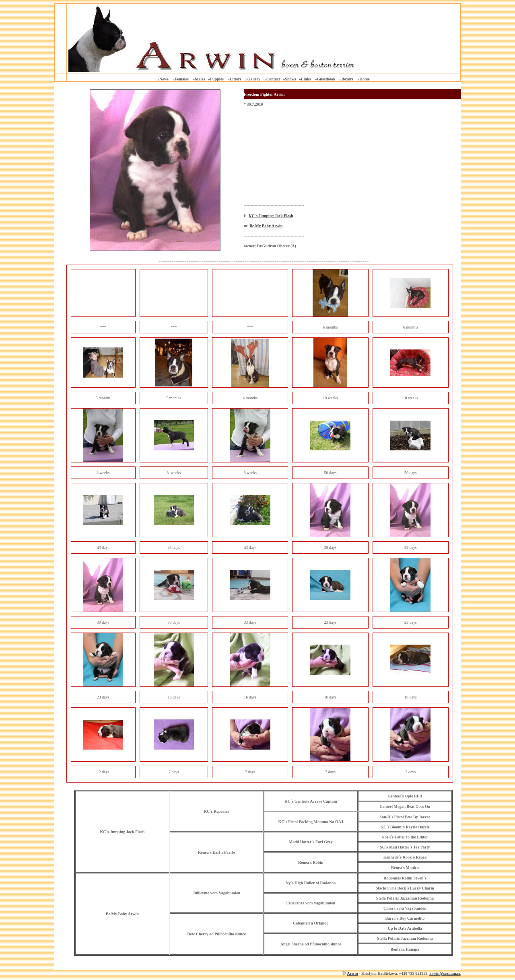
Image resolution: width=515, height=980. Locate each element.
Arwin (352, 973)
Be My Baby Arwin (266, 226)
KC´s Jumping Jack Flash (271, 216)
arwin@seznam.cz (445, 973)
